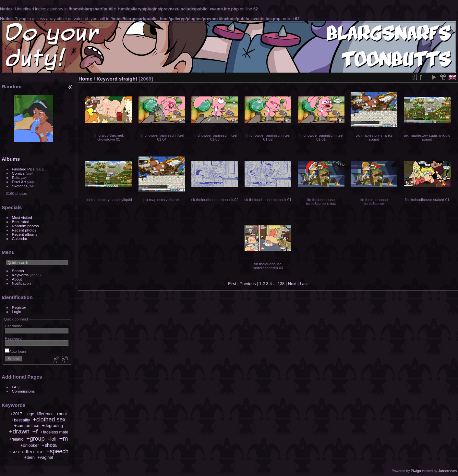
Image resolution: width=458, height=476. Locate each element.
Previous (248, 284)
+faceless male (54, 432)
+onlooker (30, 445)
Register (19, 307)
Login (17, 312)
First (232, 284)
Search (18, 271)
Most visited (22, 217)
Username (14, 326)
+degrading (53, 426)
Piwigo (416, 471)
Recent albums (25, 234)
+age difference (39, 414)
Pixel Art (19, 182)
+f (35, 431)
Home (85, 79)
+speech (57, 451)
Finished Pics (23, 169)
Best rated (21, 222)
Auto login (15, 351)
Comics (18, 173)
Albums (11, 159)
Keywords (20, 275)
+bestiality (21, 420)
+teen (29, 457)
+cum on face (27, 426)
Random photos (25, 226)
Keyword (107, 79)
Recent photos (24, 230)
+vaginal (45, 457)
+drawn (19, 431)
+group (35, 439)
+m (63, 438)
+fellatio (16, 439)
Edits (16, 177)
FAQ (16, 387)
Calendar (20, 238)
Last (304, 284)
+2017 (16, 414)
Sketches (20, 186)
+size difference (26, 451)
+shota (49, 445)
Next (292, 284)
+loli (52, 439)
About (17, 279)
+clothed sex (49, 420)
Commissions (24, 391)
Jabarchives (447, 471)
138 (281, 284)
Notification (21, 283)
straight (128, 79)
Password (13, 338)
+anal (62, 414)
